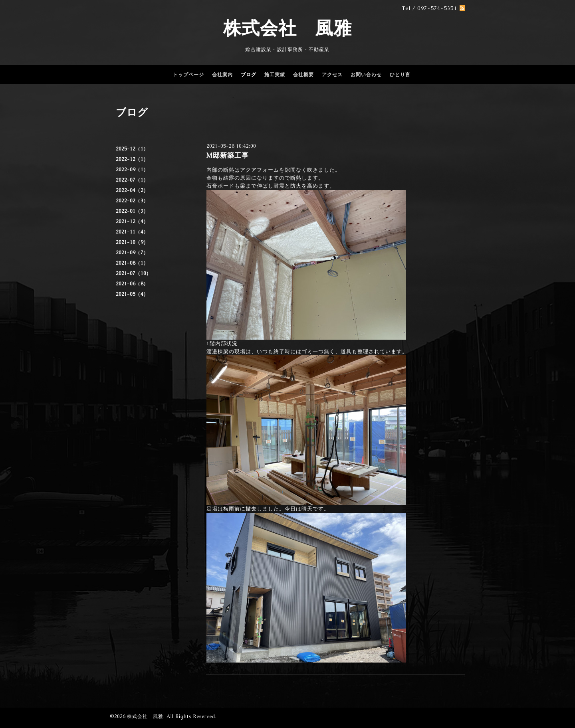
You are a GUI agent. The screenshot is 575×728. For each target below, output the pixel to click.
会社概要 (303, 75)
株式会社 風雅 (287, 28)
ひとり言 (400, 75)
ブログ (249, 75)
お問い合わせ (366, 75)
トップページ (188, 75)
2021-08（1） (132, 263)
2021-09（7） (132, 253)
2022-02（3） (132, 201)
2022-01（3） (132, 211)
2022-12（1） (132, 159)
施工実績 (275, 75)
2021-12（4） (132, 222)
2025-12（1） (132, 149)
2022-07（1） (132, 180)
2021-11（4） (132, 232)
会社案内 (222, 75)
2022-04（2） (132, 190)
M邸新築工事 (227, 155)
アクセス (332, 75)
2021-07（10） (134, 273)
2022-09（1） (132, 170)
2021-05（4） (132, 294)
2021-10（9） (132, 242)
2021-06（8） (132, 284)
